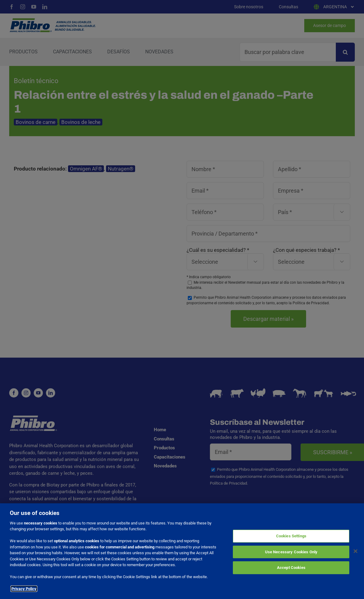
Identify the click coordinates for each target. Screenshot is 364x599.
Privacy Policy (24, 589)
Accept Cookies (291, 568)
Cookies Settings (291, 537)
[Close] (356, 552)
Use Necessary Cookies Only (291, 552)
